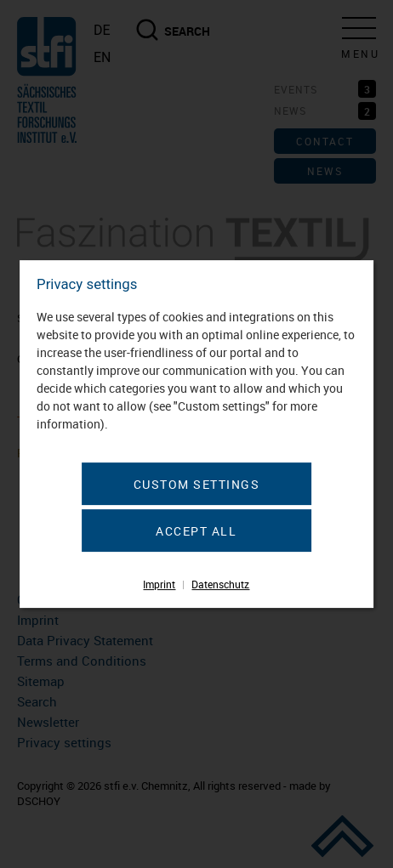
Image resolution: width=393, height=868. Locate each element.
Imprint (159, 584)
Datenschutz (220, 584)
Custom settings (197, 484)
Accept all (196, 531)
